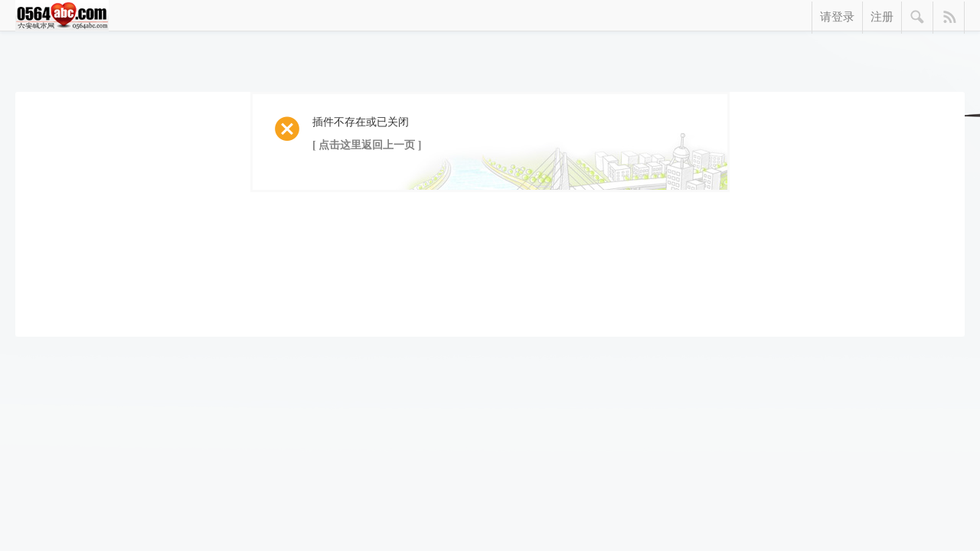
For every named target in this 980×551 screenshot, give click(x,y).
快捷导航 (949, 18)
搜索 (918, 18)
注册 (882, 17)
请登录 (837, 17)
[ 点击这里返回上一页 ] (367, 145)
